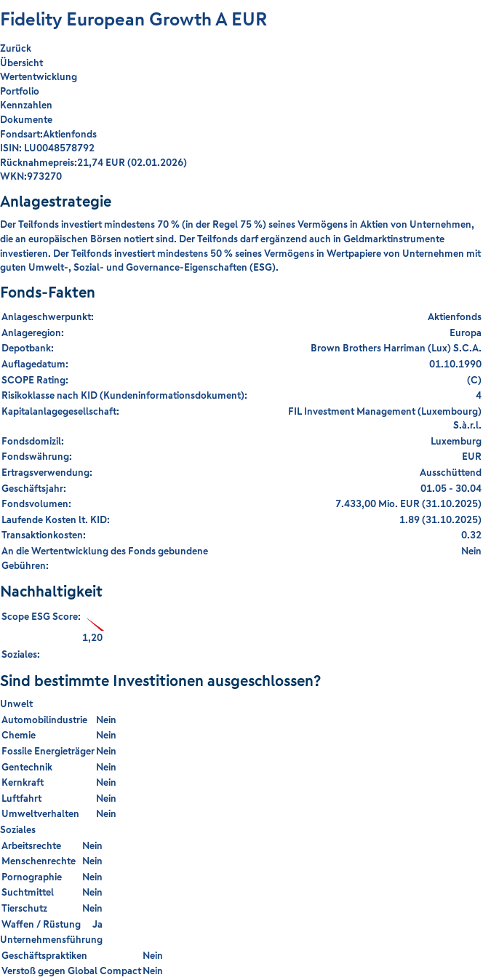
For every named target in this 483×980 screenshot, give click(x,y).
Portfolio (20, 91)
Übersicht (21, 63)
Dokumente (26, 119)
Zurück (16, 48)
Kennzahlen (26, 105)
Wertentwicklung (39, 76)
